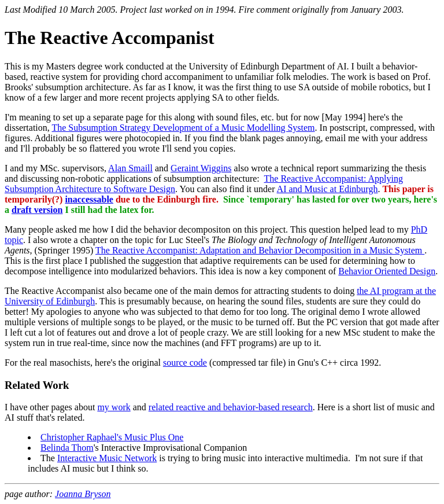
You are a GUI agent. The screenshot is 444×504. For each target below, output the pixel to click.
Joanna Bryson (83, 494)
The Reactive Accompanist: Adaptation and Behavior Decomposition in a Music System (260, 250)
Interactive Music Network (107, 458)
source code (185, 363)
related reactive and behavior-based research (231, 407)
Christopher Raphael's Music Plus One (112, 437)
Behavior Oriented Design (387, 271)
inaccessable (89, 199)
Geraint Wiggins (201, 168)
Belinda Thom (67, 448)
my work (114, 407)
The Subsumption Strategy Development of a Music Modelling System (183, 128)
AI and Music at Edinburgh (328, 189)
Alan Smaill (130, 168)
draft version (37, 210)
